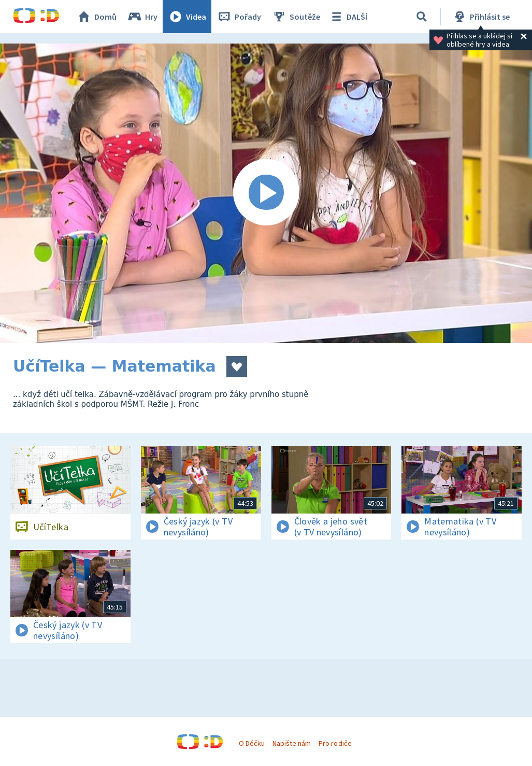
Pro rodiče (335, 743)
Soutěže (296, 17)
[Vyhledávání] (422, 17)
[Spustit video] (266, 193)
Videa (187, 17)
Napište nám (292, 743)
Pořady (239, 17)
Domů (96, 17)
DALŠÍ (348, 17)
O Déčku (252, 743)
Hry (142, 17)
